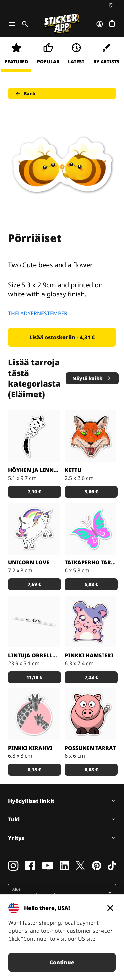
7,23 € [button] (91, 677)
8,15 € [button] (34, 770)
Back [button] (25, 94)
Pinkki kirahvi (30, 748)
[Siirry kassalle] (112, 24)
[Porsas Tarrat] (91, 714)
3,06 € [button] (91, 492)
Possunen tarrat (90, 748)
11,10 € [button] (34, 677)
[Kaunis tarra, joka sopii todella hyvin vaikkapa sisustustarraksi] (34, 621)
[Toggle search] (24, 24)
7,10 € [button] (34, 492)
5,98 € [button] (91, 584)
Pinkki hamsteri (89, 655)
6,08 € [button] (91, 770)
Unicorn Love (29, 562)
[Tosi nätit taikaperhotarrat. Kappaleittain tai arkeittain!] (91, 529)
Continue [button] (62, 962)
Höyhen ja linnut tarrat (34, 470)
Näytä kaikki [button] (92, 378)
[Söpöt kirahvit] (34, 714)
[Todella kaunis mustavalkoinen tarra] (34, 436)
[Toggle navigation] (12, 24)
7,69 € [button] (34, 584)
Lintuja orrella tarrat (34, 655)
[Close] (110, 908)
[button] (63, 893)
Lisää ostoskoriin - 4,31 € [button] (62, 337)
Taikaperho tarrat (91, 562)
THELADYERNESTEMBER (38, 313)
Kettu (73, 470)
